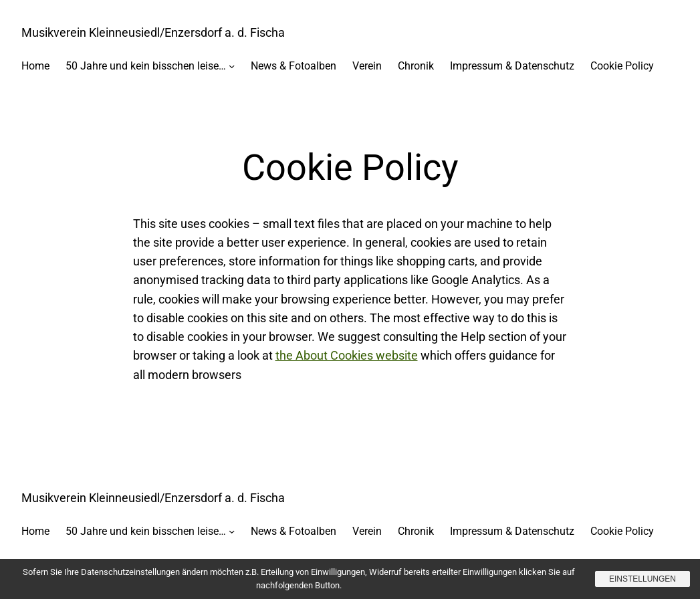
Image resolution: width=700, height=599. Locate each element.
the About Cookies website (347, 356)
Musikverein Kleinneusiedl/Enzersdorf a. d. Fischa (153, 33)
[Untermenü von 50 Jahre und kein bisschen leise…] (232, 65)
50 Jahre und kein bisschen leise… (146, 66)
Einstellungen (643, 579)
